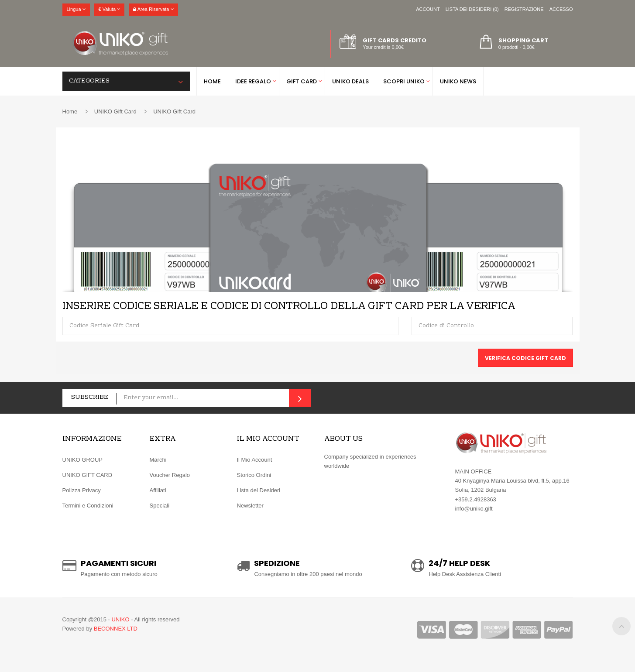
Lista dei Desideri (259, 490)
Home (70, 111)
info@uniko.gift (474, 509)
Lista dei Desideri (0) (472, 9)
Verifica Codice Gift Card (525, 358)
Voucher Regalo (170, 475)
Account (428, 9)
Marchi (158, 460)
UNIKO (120, 619)
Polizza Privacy (82, 490)
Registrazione (524, 9)
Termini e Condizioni (88, 506)
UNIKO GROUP (82, 460)
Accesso (561, 9)
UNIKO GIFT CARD (88, 475)
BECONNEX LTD (116, 629)
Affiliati (158, 490)
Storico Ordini (254, 475)
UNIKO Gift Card (115, 111)
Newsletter (250, 506)
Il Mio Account (255, 460)
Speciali (160, 506)
